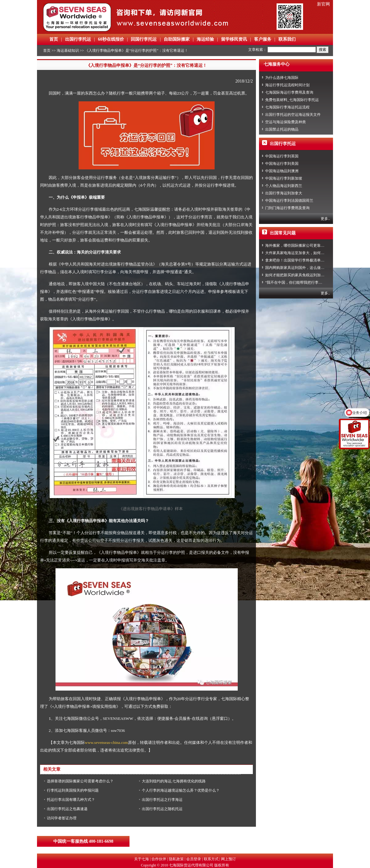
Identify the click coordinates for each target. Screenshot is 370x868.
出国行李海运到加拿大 (284, 193)
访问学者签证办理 (62, 818)
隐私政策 (176, 859)
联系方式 (211, 859)
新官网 (323, 4)
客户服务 (263, 39)
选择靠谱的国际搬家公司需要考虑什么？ (80, 781)
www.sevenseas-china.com (106, 742)
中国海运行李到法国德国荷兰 (289, 201)
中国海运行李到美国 (282, 164)
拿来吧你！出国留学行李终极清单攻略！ (298, 260)
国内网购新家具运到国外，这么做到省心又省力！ (306, 268)
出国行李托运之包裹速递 (67, 809)
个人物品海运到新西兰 (284, 186)
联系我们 (287, 39)
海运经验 (205, 39)
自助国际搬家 (177, 39)
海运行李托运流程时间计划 (287, 85)
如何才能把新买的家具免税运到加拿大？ (298, 275)
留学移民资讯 (234, 39)
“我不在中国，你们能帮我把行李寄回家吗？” (302, 282)
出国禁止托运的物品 (282, 129)
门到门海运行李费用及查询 (287, 208)
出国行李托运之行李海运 (162, 800)
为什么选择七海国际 (282, 78)
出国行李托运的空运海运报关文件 (293, 115)
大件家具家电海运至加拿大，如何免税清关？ (302, 253)
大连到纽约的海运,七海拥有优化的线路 (174, 781)
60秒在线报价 (111, 39)
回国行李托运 (144, 39)
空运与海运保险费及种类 (286, 122)
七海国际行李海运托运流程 (287, 107)
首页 (54, 39)
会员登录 (194, 859)
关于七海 (142, 859)
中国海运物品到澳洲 (282, 171)
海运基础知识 (68, 51)
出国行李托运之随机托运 (162, 809)
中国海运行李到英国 (282, 156)
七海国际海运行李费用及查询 (289, 92)
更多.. (325, 219)
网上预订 (228, 859)
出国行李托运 (78, 39)
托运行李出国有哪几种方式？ (71, 800)
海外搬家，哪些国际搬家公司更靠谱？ (297, 245)
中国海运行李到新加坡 (284, 178)
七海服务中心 (277, 64)
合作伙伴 (159, 859)
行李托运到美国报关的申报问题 (73, 790)
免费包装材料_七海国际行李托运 (292, 100)
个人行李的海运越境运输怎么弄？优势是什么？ (181, 790)
